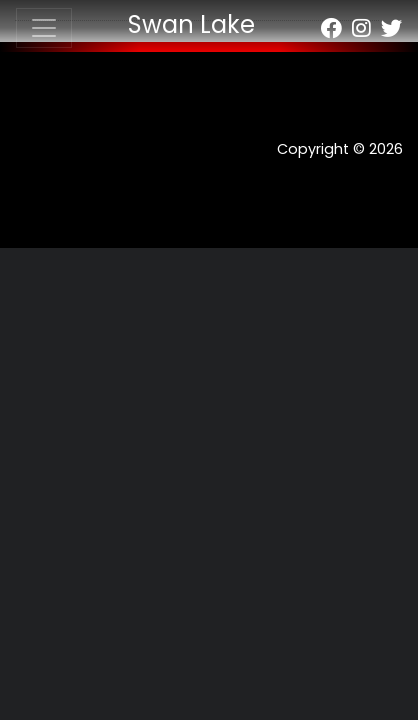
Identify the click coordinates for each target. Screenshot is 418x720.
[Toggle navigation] (44, 28)
